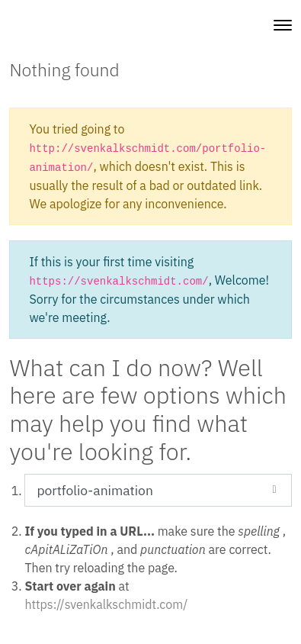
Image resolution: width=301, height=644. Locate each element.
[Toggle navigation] (283, 25)
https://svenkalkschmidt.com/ (106, 604)
